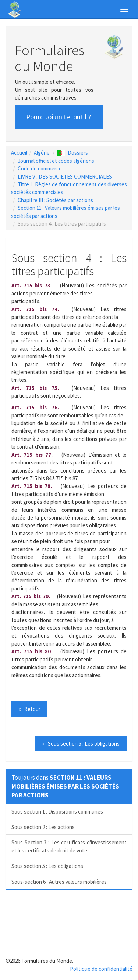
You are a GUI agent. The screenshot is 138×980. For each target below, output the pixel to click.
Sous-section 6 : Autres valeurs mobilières (59, 882)
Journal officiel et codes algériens (56, 161)
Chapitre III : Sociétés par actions (55, 200)
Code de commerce (40, 168)
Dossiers (73, 153)
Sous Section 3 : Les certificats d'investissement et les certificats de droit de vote (69, 846)
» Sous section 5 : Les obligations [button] (81, 744)
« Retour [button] (29, 709)
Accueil (19, 153)
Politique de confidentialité (101, 969)
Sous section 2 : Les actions (43, 827)
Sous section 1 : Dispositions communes (57, 812)
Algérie (42, 153)
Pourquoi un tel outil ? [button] (59, 117)
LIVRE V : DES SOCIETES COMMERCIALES (65, 177)
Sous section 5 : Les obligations (47, 866)
